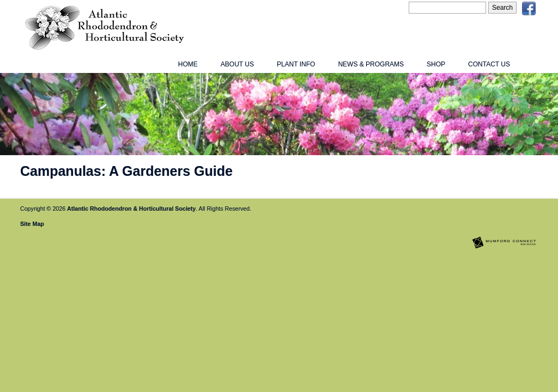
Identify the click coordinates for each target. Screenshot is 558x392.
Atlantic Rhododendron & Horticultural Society (131, 209)
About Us (237, 64)
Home (188, 64)
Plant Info (296, 64)
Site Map (32, 224)
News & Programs (371, 64)
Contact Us (489, 64)
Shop (436, 64)
